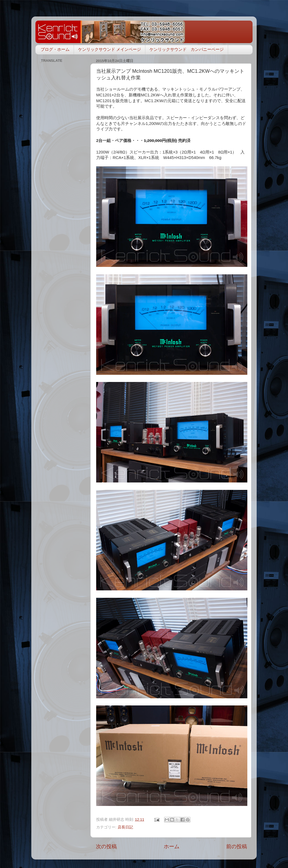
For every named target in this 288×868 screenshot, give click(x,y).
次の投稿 (106, 846)
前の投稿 (237, 846)
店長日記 (125, 827)
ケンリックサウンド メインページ (110, 49)
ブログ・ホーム (55, 49)
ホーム (172, 846)
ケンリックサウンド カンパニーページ (187, 49)
